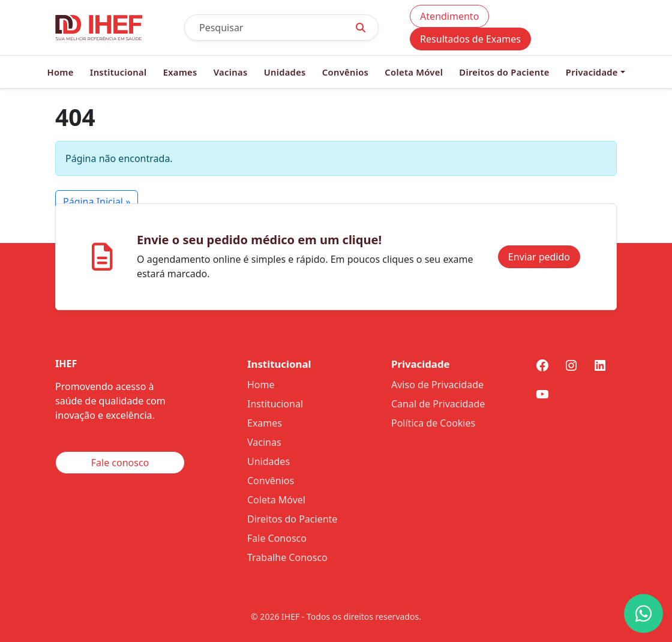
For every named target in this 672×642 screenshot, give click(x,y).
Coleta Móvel (414, 72)
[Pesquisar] (264, 28)
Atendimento (449, 16)
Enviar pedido (539, 257)
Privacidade (592, 72)
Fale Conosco (277, 538)
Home (60, 72)
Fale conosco (120, 463)
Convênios (345, 72)
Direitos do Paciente (504, 72)
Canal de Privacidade (438, 404)
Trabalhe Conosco (287, 557)
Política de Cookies (433, 423)
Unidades (285, 72)
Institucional (118, 72)
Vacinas (231, 72)
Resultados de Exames (470, 39)
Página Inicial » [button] (97, 202)
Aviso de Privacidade (437, 385)
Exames (180, 72)
